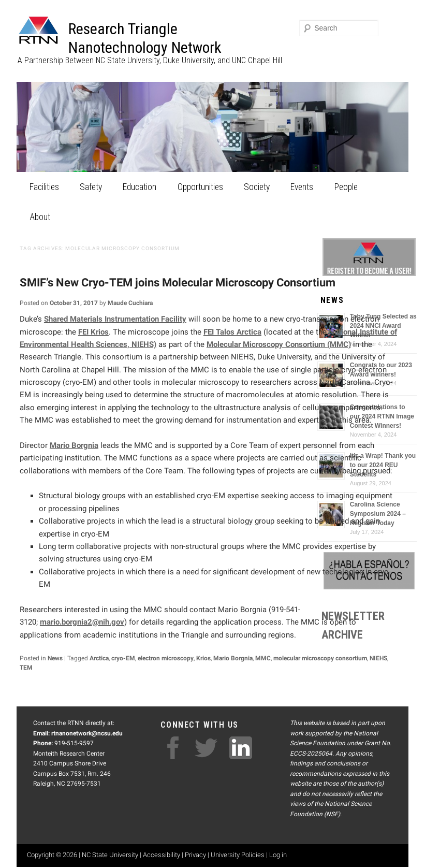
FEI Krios (93, 332)
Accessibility (162, 855)
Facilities (44, 187)
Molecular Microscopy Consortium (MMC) (279, 344)
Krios (203, 658)
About (40, 217)
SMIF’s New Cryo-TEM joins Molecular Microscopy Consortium (178, 283)
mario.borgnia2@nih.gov (82, 622)
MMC (263, 658)
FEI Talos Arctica (232, 332)
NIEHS (378, 658)
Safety (91, 187)
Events (302, 187)
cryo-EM (123, 658)
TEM (26, 668)
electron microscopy (166, 658)
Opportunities (200, 187)
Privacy (195, 855)
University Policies (238, 855)
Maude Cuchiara (130, 303)
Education (140, 187)
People (346, 187)
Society (257, 187)
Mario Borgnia (74, 445)
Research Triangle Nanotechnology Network (145, 38)
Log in (278, 855)
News (55, 658)
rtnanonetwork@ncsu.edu (87, 733)
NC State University (110, 855)
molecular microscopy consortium (320, 658)
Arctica (99, 658)
